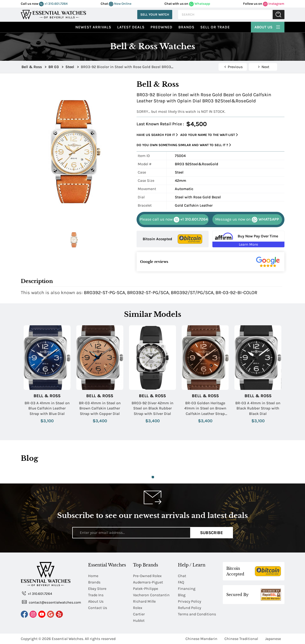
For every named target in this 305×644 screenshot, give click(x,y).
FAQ (181, 582)
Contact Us (98, 608)
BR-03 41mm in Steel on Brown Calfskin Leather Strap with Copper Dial (100, 408)
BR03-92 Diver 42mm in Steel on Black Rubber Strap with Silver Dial (152, 408)
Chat (182, 576)
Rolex (138, 608)
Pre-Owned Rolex (147, 576)
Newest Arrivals (93, 27)
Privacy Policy (189, 601)
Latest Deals (131, 27)
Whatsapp (200, 4)
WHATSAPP (247, 220)
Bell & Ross (47, 396)
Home (93, 576)
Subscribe (212, 533)
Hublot (139, 620)
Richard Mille (144, 601)
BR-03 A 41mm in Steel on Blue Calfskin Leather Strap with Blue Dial (47, 408)
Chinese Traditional (241, 639)
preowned (161, 27)
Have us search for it (157, 135)
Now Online (120, 4)
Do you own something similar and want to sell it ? (184, 145)
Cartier (139, 614)
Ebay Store (97, 589)
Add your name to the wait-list (209, 135)
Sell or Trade (215, 27)
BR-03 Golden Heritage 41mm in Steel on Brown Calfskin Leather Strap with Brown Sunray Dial (205, 409)
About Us (268, 26)
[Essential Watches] (53, 14)
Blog (182, 595)
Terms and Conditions (197, 614)
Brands (186, 27)
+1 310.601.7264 (53, 4)
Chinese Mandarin (201, 639)
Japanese (273, 639)
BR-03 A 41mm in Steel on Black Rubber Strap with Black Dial (258, 408)
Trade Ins (96, 595)
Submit (279, 15)
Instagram (274, 4)
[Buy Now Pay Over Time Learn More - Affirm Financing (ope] (248, 239)
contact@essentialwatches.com (52, 602)
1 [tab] (153, 477)
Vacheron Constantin (151, 595)
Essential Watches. (68, 639)
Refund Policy (189, 608)
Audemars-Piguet (148, 582)
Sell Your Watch (155, 15)
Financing (187, 589)
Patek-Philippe (146, 589)
